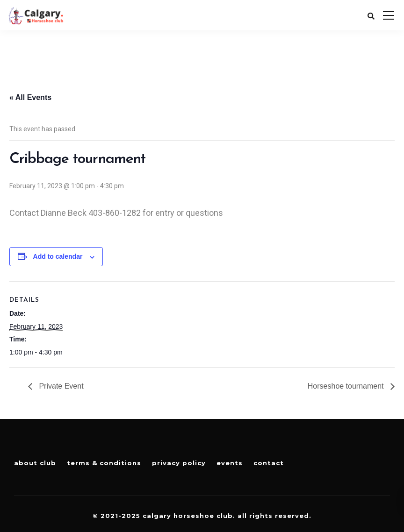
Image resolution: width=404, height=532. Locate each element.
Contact (269, 463)
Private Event (60, 386)
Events (230, 463)
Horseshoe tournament (347, 386)
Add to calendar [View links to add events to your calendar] (58, 256)
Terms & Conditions (104, 463)
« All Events (30, 97)
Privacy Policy (179, 463)
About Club (35, 463)
